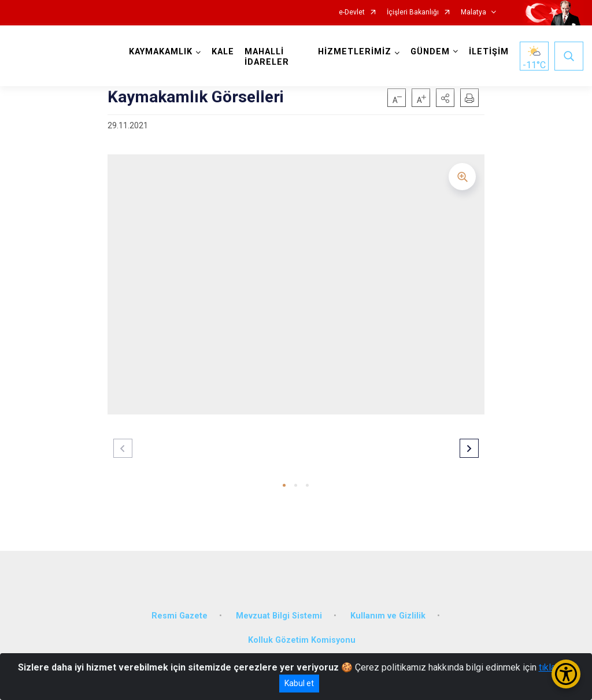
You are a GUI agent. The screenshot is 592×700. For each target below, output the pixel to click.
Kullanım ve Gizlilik (388, 616)
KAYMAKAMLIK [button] (161, 52)
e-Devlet (352, 12)
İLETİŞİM (489, 52)
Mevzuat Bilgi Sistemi (279, 616)
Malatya (473, 12)
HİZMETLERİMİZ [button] (355, 52)
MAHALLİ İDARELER (267, 57)
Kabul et (299, 683)
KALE (223, 52)
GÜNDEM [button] (430, 52)
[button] (445, 98)
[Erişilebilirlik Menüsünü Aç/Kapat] (566, 674)
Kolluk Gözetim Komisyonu (302, 640)
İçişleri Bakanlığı (413, 12)
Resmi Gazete (180, 616)
